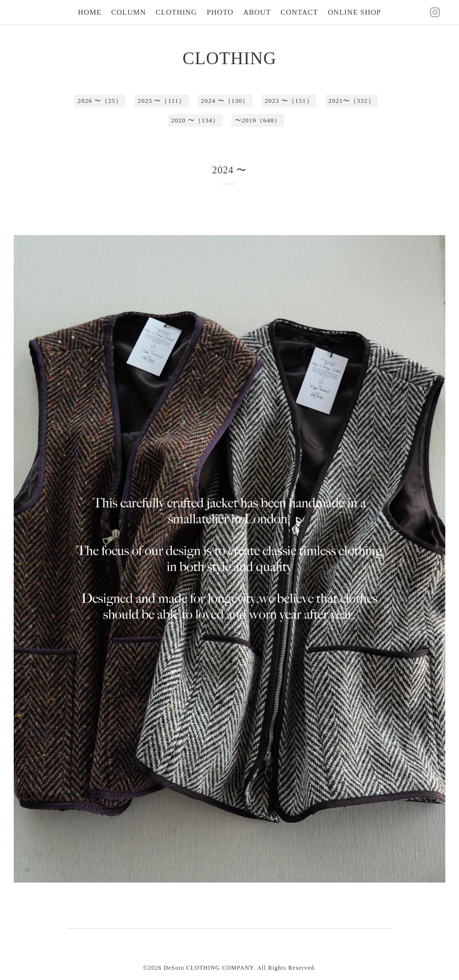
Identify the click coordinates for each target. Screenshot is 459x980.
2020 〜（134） (195, 120)
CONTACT (299, 12)
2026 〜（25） (100, 101)
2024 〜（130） (225, 101)
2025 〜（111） (161, 101)
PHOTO (220, 12)
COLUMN (128, 12)
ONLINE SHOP (355, 12)
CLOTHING (176, 12)
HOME (90, 12)
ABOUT (257, 12)
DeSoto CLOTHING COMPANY (208, 968)
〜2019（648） (258, 120)
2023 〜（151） (289, 101)
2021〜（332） (352, 101)
